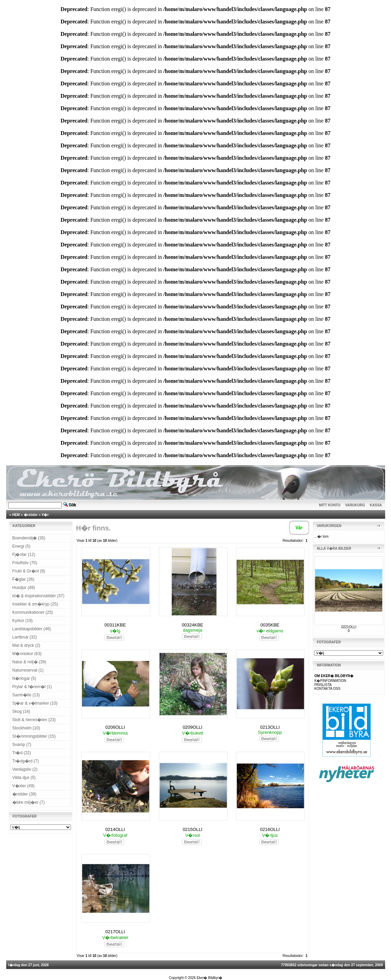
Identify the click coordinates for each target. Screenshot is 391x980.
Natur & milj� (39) (29, 662)
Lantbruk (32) (25, 637)
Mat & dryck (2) (26, 645)
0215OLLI (192, 829)
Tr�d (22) (22, 753)
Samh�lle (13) (26, 695)
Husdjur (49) (24, 588)
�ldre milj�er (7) (29, 802)
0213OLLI (270, 727)
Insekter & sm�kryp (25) (35, 604)
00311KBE (115, 625)
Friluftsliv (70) (25, 563)
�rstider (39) (24, 794)
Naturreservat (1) (28, 670)
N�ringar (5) (24, 678)
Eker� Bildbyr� (209, 978)
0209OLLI (192, 727)
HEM (16, 515)
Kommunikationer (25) (33, 612)
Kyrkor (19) (23, 621)
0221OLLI (349, 627)
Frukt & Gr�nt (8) (29, 571)
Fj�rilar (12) (24, 555)
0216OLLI (270, 829)
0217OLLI (115, 932)
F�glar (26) (23, 579)
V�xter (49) (24, 786)
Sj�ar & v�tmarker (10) (35, 703)
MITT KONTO (330, 505)
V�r (45, 515)
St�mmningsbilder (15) (34, 736)
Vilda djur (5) (24, 778)
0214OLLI (115, 829)
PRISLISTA (323, 685)
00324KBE (193, 625)
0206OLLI (115, 727)
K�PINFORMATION (330, 681)
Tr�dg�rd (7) (26, 761)
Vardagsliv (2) (25, 769)
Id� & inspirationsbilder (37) (38, 596)
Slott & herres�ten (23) (34, 720)
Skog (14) (21, 712)
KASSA (376, 505)
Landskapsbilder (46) (32, 629)
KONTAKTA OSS (327, 689)
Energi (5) (22, 546)
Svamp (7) (22, 745)
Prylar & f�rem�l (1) (32, 687)
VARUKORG (355, 505)
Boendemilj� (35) (29, 538)
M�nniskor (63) (27, 654)
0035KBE (270, 625)
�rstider (31, 515)
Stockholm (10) (26, 728)
